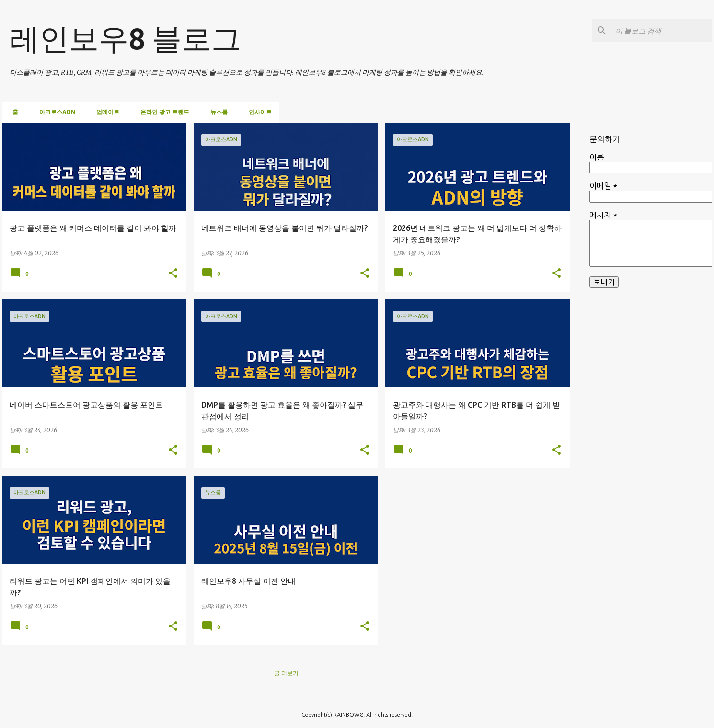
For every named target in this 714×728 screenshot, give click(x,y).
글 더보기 (286, 673)
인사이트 (257, 112)
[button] (173, 274)
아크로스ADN (54, 112)
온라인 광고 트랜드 (162, 112)
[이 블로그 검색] (662, 31)
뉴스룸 (216, 112)
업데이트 (105, 112)
